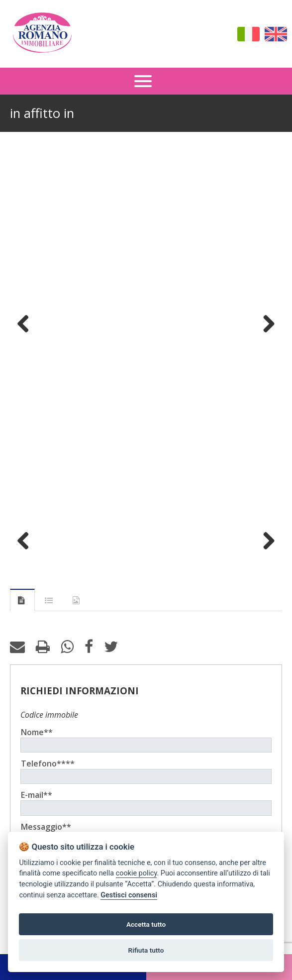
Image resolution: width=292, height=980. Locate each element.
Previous (27, 324)
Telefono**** (48, 763)
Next (265, 324)
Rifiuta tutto (146, 950)
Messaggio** (46, 827)
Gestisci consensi (129, 895)
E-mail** (37, 795)
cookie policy (137, 873)
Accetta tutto (146, 924)
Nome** (37, 732)
